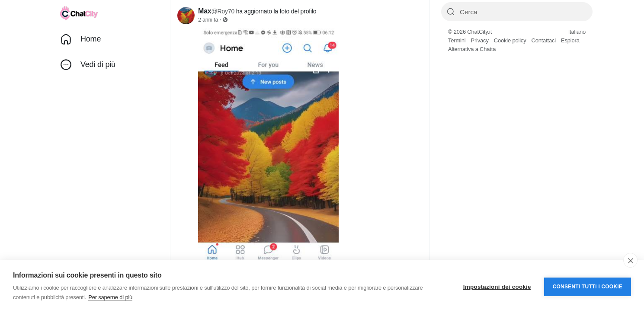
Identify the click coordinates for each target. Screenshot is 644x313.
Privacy (480, 40)
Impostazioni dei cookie (497, 287)
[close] (630, 260)
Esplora (570, 40)
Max (205, 11)
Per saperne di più (110, 297)
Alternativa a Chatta (472, 49)
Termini (457, 40)
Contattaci (543, 40)
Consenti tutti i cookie (588, 287)
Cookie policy (510, 40)
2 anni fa (208, 20)
